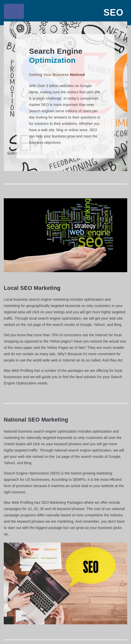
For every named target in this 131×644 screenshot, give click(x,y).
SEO (113, 12)
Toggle (15, 13)
